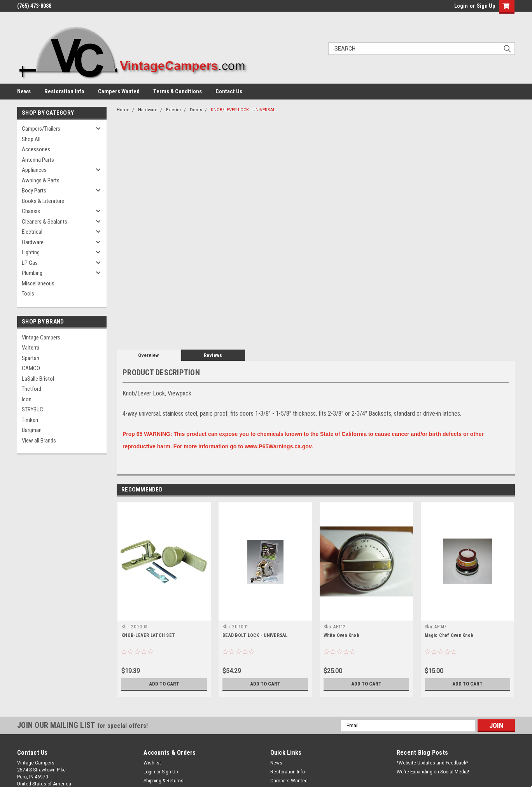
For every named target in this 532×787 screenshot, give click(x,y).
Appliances (34, 170)
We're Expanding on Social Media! (433, 772)
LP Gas (30, 263)
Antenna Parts (38, 160)
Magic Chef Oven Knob (449, 635)
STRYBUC (32, 409)
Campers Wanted (119, 91)
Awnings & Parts (41, 180)
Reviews (213, 355)
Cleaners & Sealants (45, 222)
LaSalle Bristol (38, 379)
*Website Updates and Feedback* (432, 763)
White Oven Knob (341, 635)
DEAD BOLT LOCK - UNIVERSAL (255, 635)
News (24, 91)
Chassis (31, 211)
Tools (28, 294)
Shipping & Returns (164, 781)
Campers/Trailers (41, 129)
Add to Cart (164, 684)
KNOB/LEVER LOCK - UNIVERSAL (243, 110)
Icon (27, 399)
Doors (196, 110)
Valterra (31, 348)
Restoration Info (64, 91)
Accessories (36, 149)
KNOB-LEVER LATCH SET (148, 635)
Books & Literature (43, 201)
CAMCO (31, 368)
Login (461, 6)
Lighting (31, 252)
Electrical (32, 232)
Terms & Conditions (178, 91)
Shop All (31, 139)
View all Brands (39, 441)
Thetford (31, 389)
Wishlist (152, 763)
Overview (148, 355)
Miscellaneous (38, 283)
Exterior (174, 110)
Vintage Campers (41, 338)
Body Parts (34, 191)
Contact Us (229, 91)
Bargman (32, 430)
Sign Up (486, 6)
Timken (30, 420)
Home (123, 110)
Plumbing (32, 273)
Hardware (33, 242)
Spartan (31, 358)
